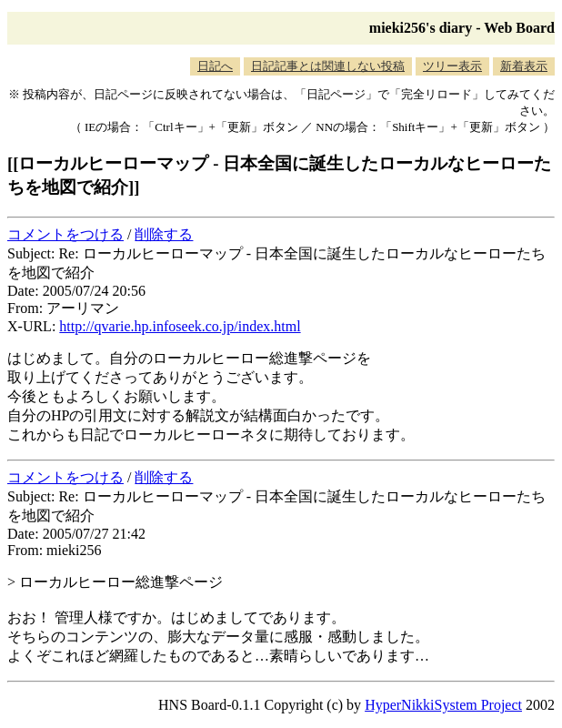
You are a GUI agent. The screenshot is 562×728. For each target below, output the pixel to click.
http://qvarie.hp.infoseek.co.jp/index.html (180, 326)
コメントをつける (65, 234)
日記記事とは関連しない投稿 (328, 66)
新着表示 (524, 66)
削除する (164, 234)
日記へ (215, 66)
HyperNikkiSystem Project (443, 705)
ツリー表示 (452, 66)
